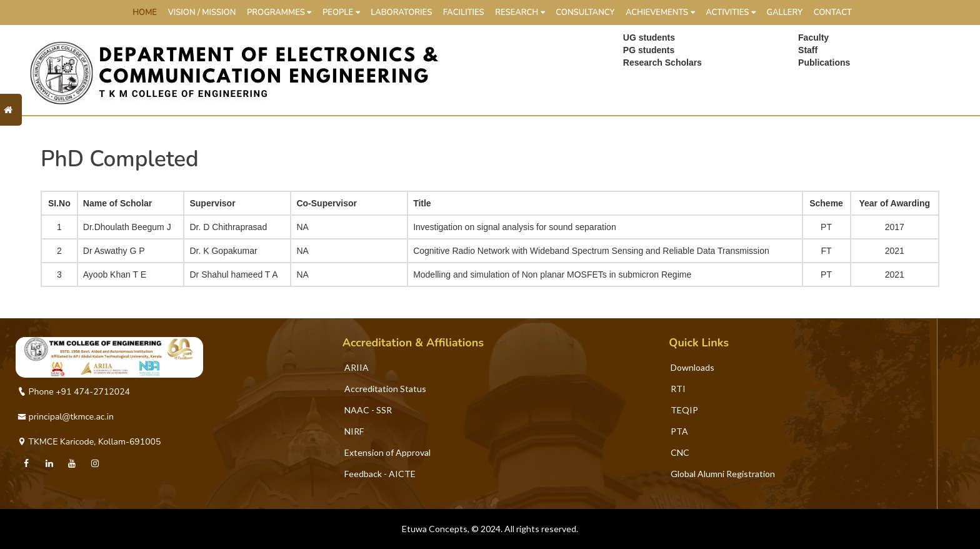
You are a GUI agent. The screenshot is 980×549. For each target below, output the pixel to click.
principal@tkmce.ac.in (66, 417)
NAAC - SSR (368, 410)
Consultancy (585, 13)
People (341, 13)
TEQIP (684, 410)
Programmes (279, 13)
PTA (679, 431)
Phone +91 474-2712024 (74, 392)
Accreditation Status (385, 389)
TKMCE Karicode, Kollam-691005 (89, 442)
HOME (145, 13)
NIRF (354, 431)
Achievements (660, 13)
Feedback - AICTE (380, 474)
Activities (731, 13)
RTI (678, 389)
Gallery (784, 13)
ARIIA (357, 367)
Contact (833, 13)
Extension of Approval (387, 452)
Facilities (464, 13)
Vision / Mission (202, 13)
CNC (680, 452)
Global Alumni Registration (723, 474)
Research (520, 13)
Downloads (692, 367)
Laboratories (401, 13)
